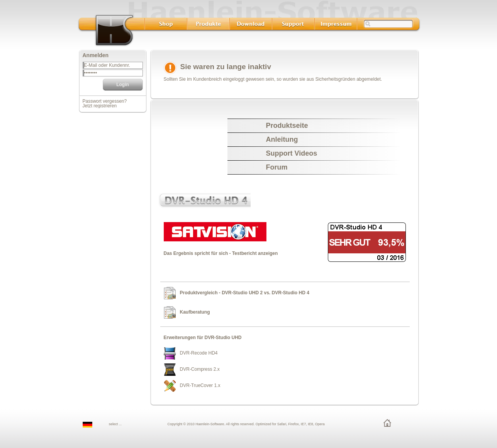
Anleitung (282, 139)
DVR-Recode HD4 (199, 353)
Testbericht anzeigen (255, 253)
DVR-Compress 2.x (200, 369)
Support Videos (292, 153)
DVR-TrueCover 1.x (200, 385)
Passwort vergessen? (105, 101)
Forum (277, 167)
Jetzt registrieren (100, 106)
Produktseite (287, 126)
